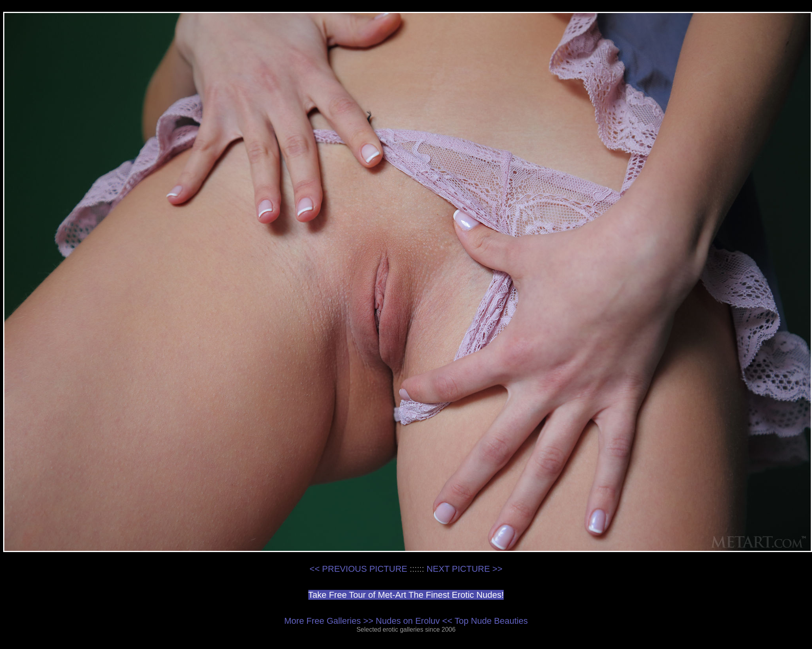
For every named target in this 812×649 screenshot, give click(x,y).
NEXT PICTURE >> (464, 569)
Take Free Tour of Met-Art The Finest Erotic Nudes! (406, 595)
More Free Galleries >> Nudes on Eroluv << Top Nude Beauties (406, 621)
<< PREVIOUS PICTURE (358, 569)
